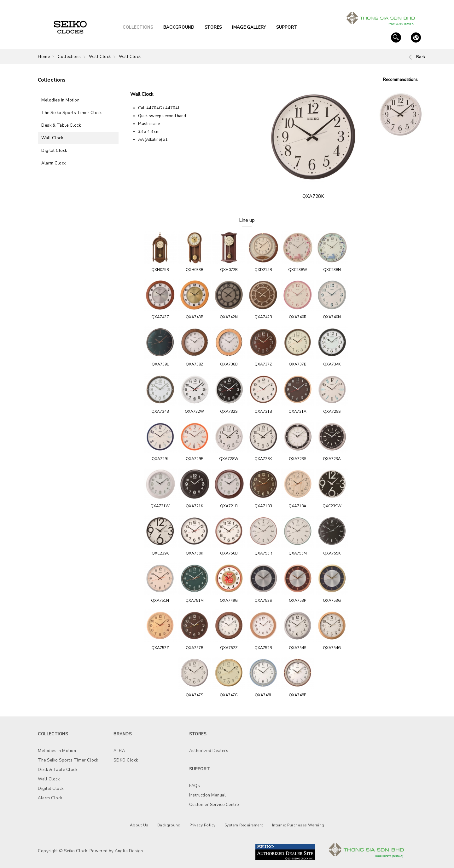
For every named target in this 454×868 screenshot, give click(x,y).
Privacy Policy (203, 825)
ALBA (119, 751)
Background (169, 825)
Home (44, 57)
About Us (139, 825)
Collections (69, 57)
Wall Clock (100, 57)
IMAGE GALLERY (249, 27)
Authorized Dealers (209, 751)
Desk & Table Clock (61, 125)
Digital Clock (54, 151)
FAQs (195, 786)
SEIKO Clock (126, 760)
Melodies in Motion (60, 100)
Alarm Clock (54, 163)
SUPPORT (287, 27)
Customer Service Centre (214, 805)
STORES (213, 27)
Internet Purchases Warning (298, 825)
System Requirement (244, 825)
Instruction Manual (207, 795)
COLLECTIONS (138, 27)
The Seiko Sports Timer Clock (71, 113)
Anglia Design (129, 851)
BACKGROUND (179, 27)
